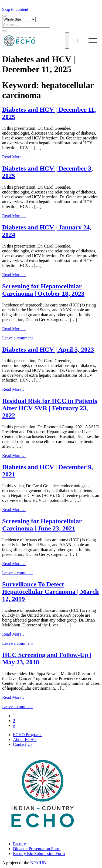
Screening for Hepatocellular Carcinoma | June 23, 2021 (42, 525)
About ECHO (25, 740)
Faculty (19, 844)
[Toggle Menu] (93, 40)
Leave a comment (18, 338)
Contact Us (23, 744)
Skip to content (15, 9)
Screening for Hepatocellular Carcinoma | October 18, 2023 (43, 290)
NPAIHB (38, 863)
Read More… (14, 157)
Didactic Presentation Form (37, 849)
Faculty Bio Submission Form (39, 854)
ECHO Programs (28, 735)
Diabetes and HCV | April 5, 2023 (48, 349)
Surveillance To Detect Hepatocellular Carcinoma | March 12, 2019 (50, 592)
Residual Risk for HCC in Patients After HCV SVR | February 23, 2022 (50, 408)
